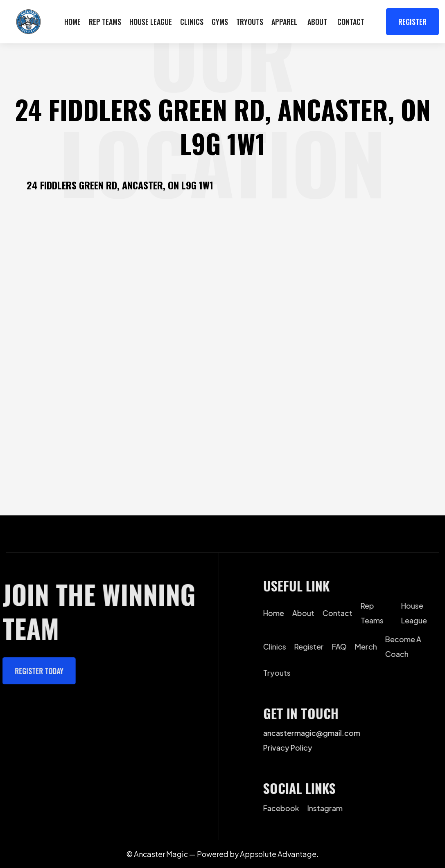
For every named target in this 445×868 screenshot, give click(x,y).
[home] (28, 22)
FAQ (343, 646)
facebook (285, 808)
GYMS (220, 22)
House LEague (151, 22)
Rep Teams (105, 22)
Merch (370, 646)
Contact (351, 22)
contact (342, 613)
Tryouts (250, 22)
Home (72, 22)
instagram (329, 808)
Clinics (192, 22)
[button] (317, 22)
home (278, 613)
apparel (284, 22)
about (307, 613)
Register (412, 22)
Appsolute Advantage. (279, 854)
